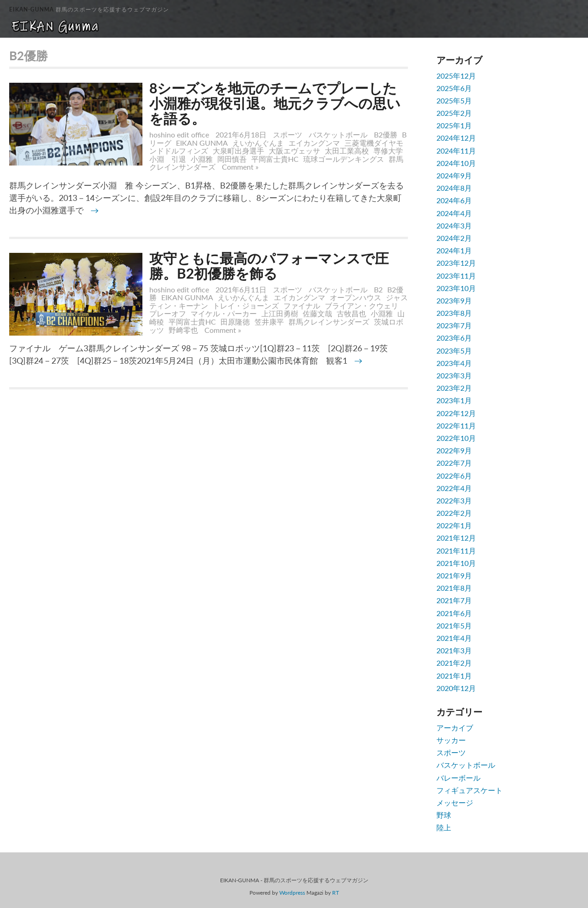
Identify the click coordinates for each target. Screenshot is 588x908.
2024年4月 (454, 213)
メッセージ (455, 802)
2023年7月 (454, 325)
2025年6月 (454, 88)
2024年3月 (454, 226)
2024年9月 (454, 175)
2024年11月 (456, 151)
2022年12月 (456, 413)
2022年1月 (454, 525)
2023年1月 (454, 400)
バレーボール (458, 778)
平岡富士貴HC (275, 159)
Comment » (240, 167)
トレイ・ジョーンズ (246, 306)
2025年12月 (456, 76)
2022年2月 (454, 513)
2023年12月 (456, 263)
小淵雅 (202, 159)
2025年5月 (454, 100)
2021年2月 (454, 663)
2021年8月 (454, 588)
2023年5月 (454, 351)
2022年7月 (454, 463)
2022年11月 (456, 425)
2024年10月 (456, 163)
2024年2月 (454, 238)
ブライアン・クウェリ (362, 306)
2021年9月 (454, 575)
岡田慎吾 (232, 159)
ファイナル (302, 306)
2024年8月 (454, 188)
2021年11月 (456, 551)
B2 (378, 289)
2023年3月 (454, 375)
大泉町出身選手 (238, 151)
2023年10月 (456, 288)
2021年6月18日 (242, 134)
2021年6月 (454, 613)
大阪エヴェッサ (294, 151)
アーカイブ (455, 728)
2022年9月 (454, 450)
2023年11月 (456, 276)
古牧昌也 (351, 313)
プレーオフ (168, 313)
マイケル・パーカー (224, 313)
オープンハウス (356, 297)
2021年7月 (454, 600)
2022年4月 (454, 488)
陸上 (444, 827)
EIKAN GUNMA (202, 143)
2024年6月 (454, 200)
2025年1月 (454, 125)
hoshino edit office (179, 134)
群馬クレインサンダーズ (329, 322)
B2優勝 (386, 134)
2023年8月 (454, 313)
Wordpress (292, 893)
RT (336, 893)
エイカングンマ (314, 143)
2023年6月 (454, 338)
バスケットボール (338, 134)
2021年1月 (454, 676)
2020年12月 (456, 688)
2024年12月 (456, 138)
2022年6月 (454, 476)
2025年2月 (454, 113)
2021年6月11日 (242, 289)
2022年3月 (454, 500)
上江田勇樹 (280, 313)
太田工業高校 (347, 151)
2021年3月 (454, 650)
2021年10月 (456, 563)
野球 (444, 815)
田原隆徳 (235, 322)
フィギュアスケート (469, 790)
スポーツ (288, 134)
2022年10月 (456, 438)
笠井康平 (269, 322)
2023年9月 (454, 300)
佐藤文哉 (317, 313)
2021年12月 (456, 538)
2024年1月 (454, 250)
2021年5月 (454, 625)
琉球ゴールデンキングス (344, 159)
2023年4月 (454, 363)
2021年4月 (454, 638)
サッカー (451, 740)
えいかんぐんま (258, 143)
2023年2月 (454, 388)
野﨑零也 (183, 330)
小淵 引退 (168, 159)
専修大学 (388, 151)
